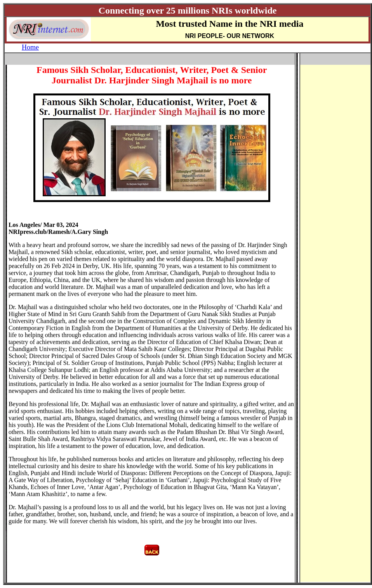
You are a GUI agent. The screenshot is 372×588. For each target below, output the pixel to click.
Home (30, 47)
